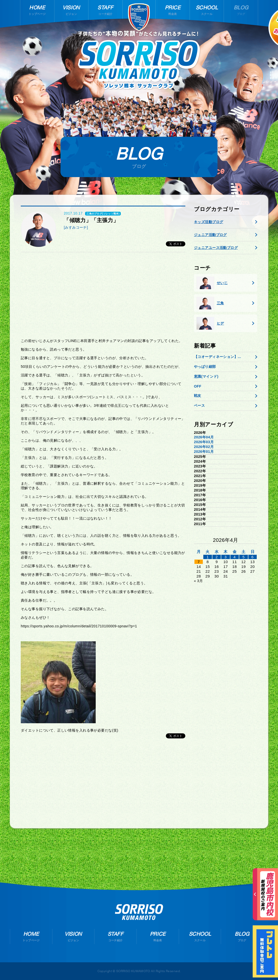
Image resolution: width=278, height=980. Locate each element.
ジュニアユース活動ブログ (216, 248)
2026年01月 (204, 452)
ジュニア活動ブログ (210, 235)
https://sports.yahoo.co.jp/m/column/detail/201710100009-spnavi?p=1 (79, 626)
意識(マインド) (206, 376)
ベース (199, 406)
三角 (210, 303)
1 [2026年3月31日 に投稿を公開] (208, 557)
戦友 (198, 396)
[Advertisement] (103, 295)
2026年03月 (204, 442)
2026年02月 (204, 447)
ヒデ (210, 323)
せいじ (212, 283)
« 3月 (198, 581)
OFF (198, 386)
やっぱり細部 (205, 367)
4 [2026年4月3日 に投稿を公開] (235, 557)
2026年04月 (204, 437)
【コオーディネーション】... (217, 357)
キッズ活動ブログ (208, 222)
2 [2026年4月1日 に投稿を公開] (217, 557)
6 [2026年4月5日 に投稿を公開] (253, 557)
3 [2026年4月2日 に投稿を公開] (226, 557)
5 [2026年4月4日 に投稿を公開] (243, 557)
